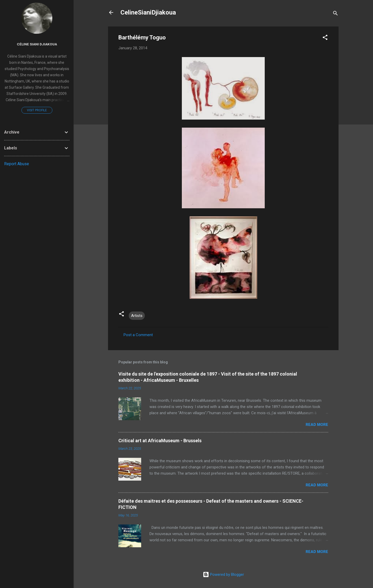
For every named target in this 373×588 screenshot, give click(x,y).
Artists (137, 316)
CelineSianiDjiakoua (148, 12)
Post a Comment (138, 335)
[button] (325, 38)
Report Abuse (17, 164)
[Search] (335, 14)
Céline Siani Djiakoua (37, 44)
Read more (317, 425)
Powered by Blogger (223, 575)
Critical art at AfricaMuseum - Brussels (160, 441)
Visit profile (37, 110)
